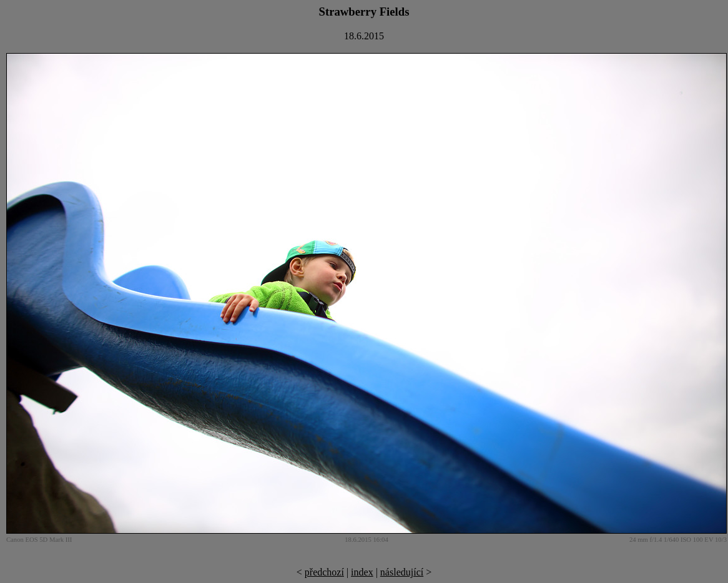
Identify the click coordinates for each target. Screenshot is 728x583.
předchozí (324, 572)
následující (402, 572)
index (362, 572)
